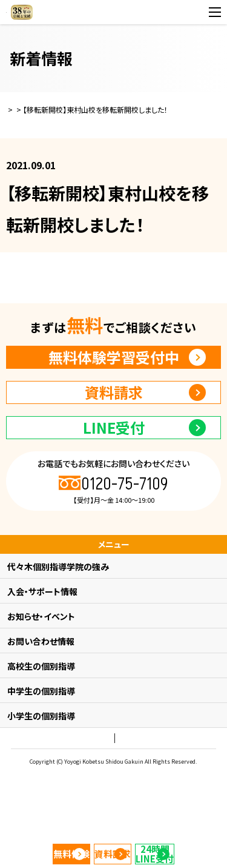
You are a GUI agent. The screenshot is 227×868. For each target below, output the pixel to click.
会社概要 (151, 791)
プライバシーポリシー (92, 791)
